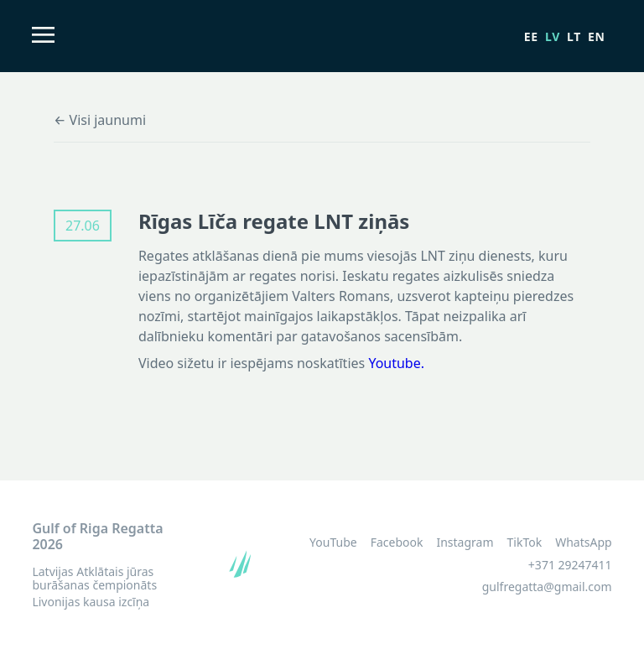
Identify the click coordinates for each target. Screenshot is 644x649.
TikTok (525, 543)
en (597, 36)
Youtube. (396, 363)
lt (574, 36)
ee (531, 36)
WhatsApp (583, 543)
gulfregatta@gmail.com (547, 587)
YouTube (333, 543)
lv (553, 36)
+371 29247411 (570, 565)
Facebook (397, 543)
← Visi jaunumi (100, 120)
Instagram (465, 543)
